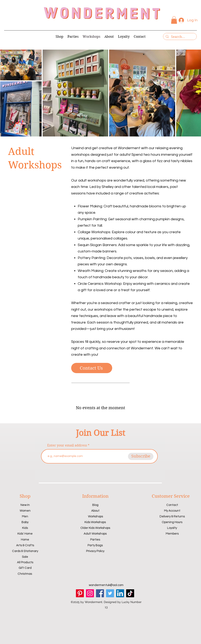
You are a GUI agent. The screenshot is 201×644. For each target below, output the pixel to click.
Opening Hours (172, 522)
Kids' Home (25, 534)
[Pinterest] (80, 593)
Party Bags (95, 545)
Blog (95, 505)
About (95, 511)
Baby (25, 522)
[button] (174, 20)
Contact (172, 505)
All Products (25, 562)
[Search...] (179, 37)
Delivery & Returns (172, 516)
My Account (172, 511)
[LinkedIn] (120, 593)
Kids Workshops (95, 522)
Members (172, 534)
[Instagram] (90, 593)
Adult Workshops (95, 534)
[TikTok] (130, 593)
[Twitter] (110, 593)
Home (25, 540)
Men (25, 516)
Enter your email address (67, 445)
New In (25, 505)
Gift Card (25, 568)
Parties (95, 540)
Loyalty (172, 528)
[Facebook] (100, 593)
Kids (25, 528)
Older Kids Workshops (95, 528)
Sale (25, 557)
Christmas (25, 574)
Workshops (95, 516)
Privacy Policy (95, 551)
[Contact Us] (92, 368)
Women (25, 511)
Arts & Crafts (25, 545)
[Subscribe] (141, 456)
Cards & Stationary (25, 551)
